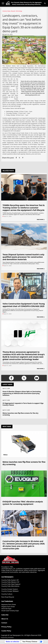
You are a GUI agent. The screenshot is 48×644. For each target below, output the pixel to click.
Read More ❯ (41, 219)
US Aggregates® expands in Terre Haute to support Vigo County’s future (23, 404)
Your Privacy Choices (30, 642)
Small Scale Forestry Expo (10, 611)
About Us (5, 619)
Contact (4, 623)
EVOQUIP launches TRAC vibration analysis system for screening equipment (23, 503)
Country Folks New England (11, 584)
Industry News (6, 11)
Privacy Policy (6, 627)
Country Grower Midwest (10, 591)
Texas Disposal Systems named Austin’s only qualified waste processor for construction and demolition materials (23, 257)
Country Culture (7, 594)
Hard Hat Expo (6, 609)
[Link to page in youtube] (37, 378)
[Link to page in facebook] (16, 158)
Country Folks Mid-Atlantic (10, 586)
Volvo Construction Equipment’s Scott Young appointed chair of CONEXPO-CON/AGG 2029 (24, 305)
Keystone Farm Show (9, 604)
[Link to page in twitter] (19, 158)
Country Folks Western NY (10, 582)
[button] (45, 3)
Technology (19, 11)
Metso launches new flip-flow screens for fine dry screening (20, 414)
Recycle (13, 11)
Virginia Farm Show (8, 607)
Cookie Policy (6, 631)
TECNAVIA (11, 638)
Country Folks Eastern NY (10, 580)
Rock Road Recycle (8, 597)
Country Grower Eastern (10, 589)
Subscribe (5, 615)
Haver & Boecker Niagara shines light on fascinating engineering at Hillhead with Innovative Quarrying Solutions (22, 393)
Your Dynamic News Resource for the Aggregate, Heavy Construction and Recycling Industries (26, 3)
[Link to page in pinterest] (23, 158)
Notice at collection (13, 642)
